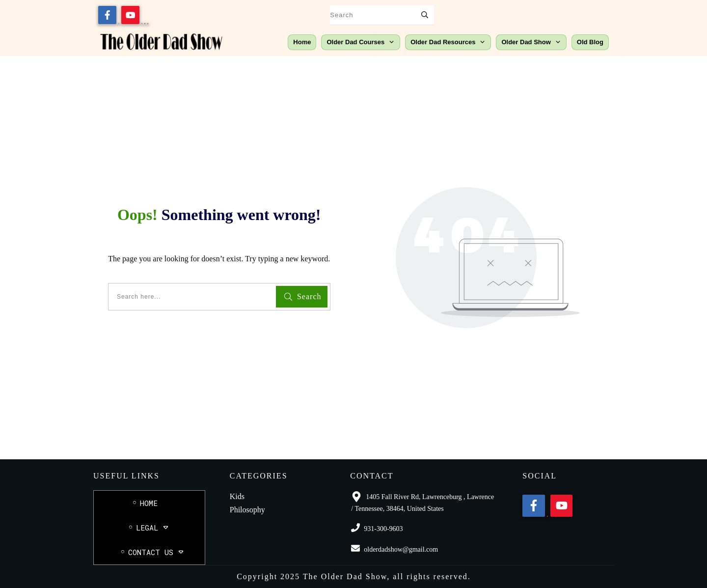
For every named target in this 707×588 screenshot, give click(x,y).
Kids (237, 496)
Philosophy (247, 510)
